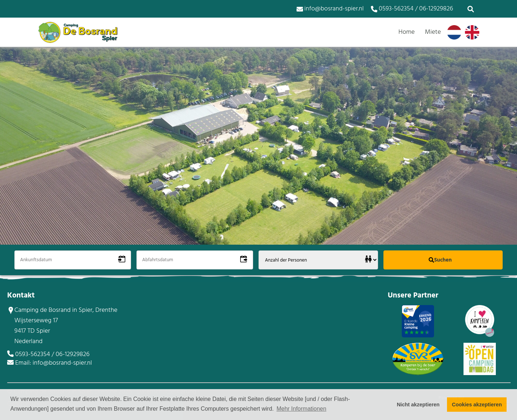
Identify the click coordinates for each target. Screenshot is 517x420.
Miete (433, 32)
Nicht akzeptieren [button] (418, 405)
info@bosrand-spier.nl (330, 9)
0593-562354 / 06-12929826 (412, 9)
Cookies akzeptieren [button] (477, 405)
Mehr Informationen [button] (301, 409)
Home (407, 32)
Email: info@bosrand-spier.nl (53, 363)
